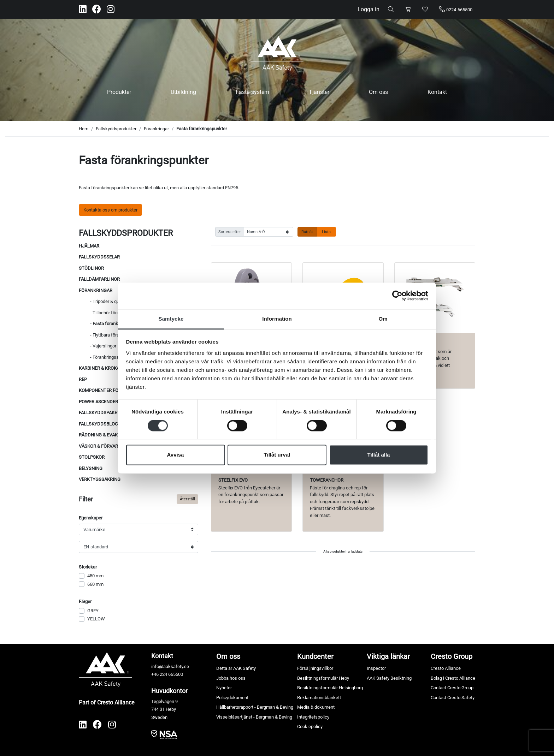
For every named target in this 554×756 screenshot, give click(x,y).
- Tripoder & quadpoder (113, 301)
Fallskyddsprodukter (116, 129)
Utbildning (183, 92)
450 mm (95, 576)
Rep (83, 379)
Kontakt (437, 92)
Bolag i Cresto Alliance (453, 678)
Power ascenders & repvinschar (117, 402)
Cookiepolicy (310, 727)
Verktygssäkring (100, 479)
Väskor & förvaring (102, 446)
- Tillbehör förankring (111, 313)
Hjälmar (89, 246)
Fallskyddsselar (99, 257)
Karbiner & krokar (101, 368)
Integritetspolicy (313, 717)
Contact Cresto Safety (453, 698)
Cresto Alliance (446, 668)
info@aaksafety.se (170, 666)
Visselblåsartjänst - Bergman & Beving (254, 717)
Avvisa (176, 455)
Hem (84, 129)
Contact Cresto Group (452, 688)
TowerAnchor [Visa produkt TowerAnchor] (327, 480)
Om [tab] (383, 319)
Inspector (376, 668)
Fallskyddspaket (99, 413)
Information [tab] (277, 319)
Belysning (91, 468)
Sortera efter (230, 232)
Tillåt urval (277, 455)
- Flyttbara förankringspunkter (120, 335)
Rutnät (307, 232)
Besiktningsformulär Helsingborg (330, 688)
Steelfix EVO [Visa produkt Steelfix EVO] (233, 480)
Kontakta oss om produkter (110, 210)
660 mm (95, 584)
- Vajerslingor (103, 346)
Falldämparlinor (99, 279)
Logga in (369, 9)
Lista (326, 232)
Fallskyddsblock (100, 424)
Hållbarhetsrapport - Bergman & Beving (255, 707)
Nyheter (224, 688)
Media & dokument (316, 707)
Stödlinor (91, 268)
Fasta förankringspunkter (202, 129)
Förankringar (156, 129)
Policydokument (232, 698)
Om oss (378, 92)
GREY (93, 611)
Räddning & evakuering (106, 435)
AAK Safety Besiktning (389, 678)
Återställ (187, 499)
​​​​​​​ (164, 734)
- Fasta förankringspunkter (117, 324)
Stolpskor (92, 457)
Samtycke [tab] (171, 319)
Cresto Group (452, 656)
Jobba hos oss (231, 678)
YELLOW (96, 619)
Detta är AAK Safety (236, 668)
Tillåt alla (379, 455)
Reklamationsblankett (319, 698)
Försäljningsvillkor (315, 668)
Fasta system (252, 92)
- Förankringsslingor (110, 357)
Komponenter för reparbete (113, 390)
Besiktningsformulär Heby (323, 678)
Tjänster (319, 92)
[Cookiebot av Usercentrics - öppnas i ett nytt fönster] (397, 296)
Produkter (119, 92)
